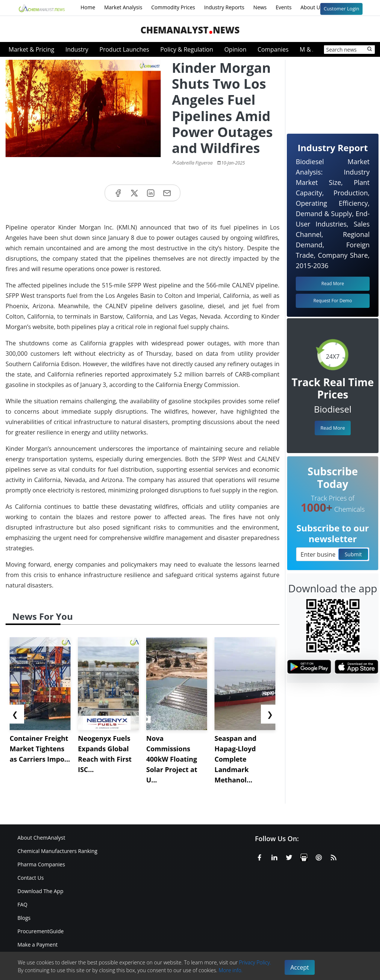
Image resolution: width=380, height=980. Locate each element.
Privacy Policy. (255, 962)
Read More (332, 428)
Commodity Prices (173, 7)
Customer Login (341, 9)
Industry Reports (224, 7)
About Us (317, 8)
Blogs (24, 918)
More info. (230, 970)
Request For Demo (333, 301)
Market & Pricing (31, 49)
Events (284, 7)
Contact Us (31, 878)
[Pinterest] (319, 856)
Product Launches (124, 49)
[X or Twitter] (289, 856)
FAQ (22, 904)
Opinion (235, 49)
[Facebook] (259, 856)
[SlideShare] (304, 856)
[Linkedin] (274, 856)
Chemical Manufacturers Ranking (57, 851)
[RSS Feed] (334, 856)
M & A (308, 49)
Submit (353, 554)
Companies (273, 49)
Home (88, 7)
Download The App (40, 891)
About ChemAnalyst (41, 838)
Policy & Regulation (187, 49)
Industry (77, 49)
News (260, 7)
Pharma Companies (41, 864)
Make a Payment (37, 945)
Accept (300, 967)
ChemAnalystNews (190, 30)
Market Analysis (123, 7)
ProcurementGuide (41, 931)
